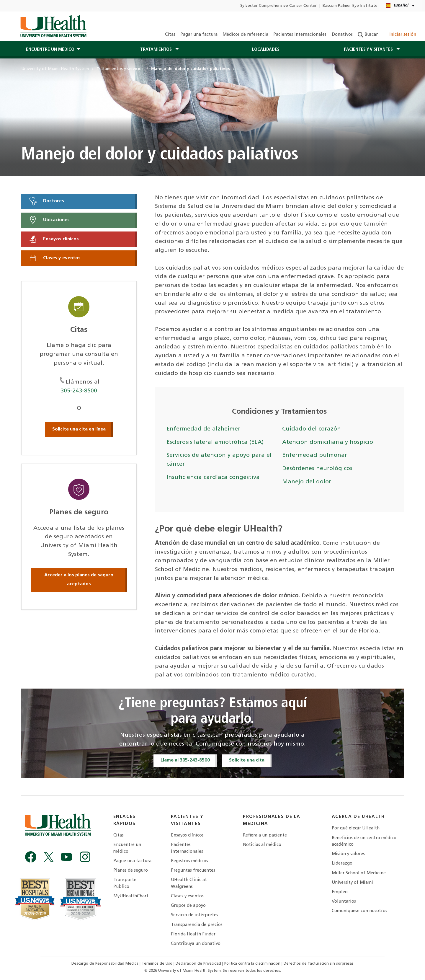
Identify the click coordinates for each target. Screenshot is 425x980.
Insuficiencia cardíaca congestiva (213, 477)
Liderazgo (342, 864)
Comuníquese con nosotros (359, 911)
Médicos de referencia (245, 35)
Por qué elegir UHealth (356, 828)
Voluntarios (344, 902)
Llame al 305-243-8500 (185, 760)
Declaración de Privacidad (199, 964)
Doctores (46, 201)
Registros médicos (189, 861)
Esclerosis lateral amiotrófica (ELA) (215, 442)
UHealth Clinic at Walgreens (189, 883)
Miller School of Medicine (359, 873)
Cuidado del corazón (312, 429)
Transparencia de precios (197, 925)
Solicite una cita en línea (79, 429)
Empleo (340, 892)
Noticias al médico (262, 845)
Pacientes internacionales (300, 35)
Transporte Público (125, 883)
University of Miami (352, 883)
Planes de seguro (131, 871)
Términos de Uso (158, 964)
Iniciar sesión (399, 35)
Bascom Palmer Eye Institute (350, 6)
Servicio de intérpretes (194, 915)
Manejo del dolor (307, 482)
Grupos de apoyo (188, 906)
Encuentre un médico (127, 848)
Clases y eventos (54, 258)
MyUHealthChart (131, 896)
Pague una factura (132, 861)
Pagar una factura (199, 35)
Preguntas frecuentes (193, 871)
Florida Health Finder (193, 934)
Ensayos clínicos (54, 239)
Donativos (342, 35)
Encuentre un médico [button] (50, 50)
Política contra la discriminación (253, 964)
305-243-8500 (79, 391)
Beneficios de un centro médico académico (364, 841)
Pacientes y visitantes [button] (369, 50)
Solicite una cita (247, 760)
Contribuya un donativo (196, 944)
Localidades (266, 50)
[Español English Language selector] (401, 6)
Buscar (368, 35)
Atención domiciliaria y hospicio (328, 442)
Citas (170, 35)
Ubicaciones (49, 220)
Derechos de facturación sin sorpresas (319, 964)
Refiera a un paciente (265, 835)
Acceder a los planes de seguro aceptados (79, 580)
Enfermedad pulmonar (315, 455)
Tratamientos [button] (157, 50)
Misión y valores (348, 854)
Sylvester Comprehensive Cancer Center (278, 6)
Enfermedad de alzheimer (203, 429)
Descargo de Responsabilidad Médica (106, 964)
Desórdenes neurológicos (317, 469)
